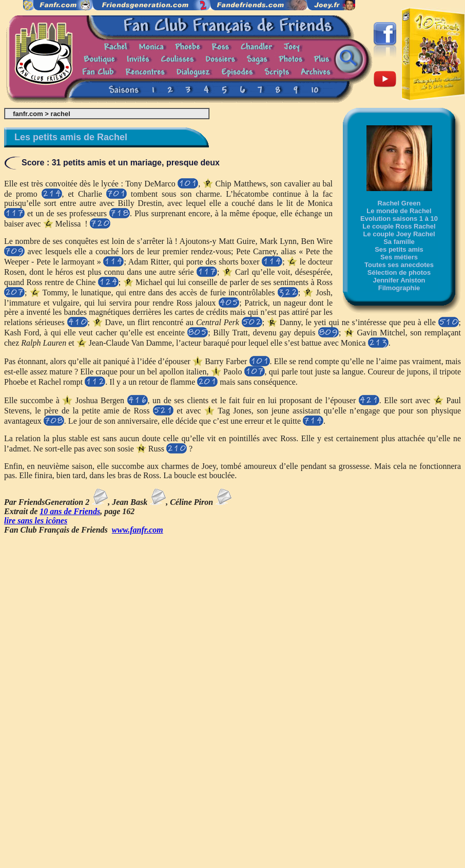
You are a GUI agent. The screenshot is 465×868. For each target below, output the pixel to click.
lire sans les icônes (36, 521)
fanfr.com (28, 114)
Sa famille (399, 242)
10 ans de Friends (70, 511)
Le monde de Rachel (399, 211)
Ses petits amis (399, 249)
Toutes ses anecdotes (399, 265)
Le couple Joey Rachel (399, 234)
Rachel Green (399, 203)
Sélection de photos (399, 272)
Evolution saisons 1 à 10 (399, 219)
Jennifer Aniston (399, 280)
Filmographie (399, 288)
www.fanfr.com (138, 530)
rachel (61, 114)
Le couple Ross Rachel (399, 226)
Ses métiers (399, 257)
